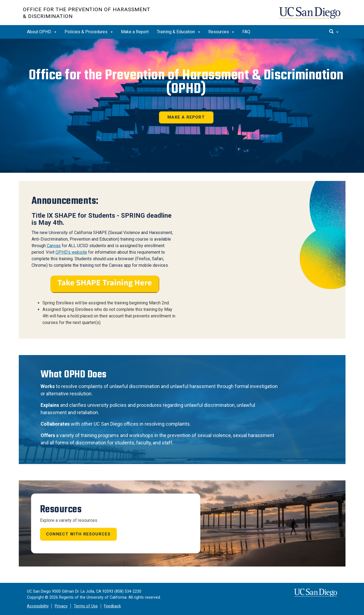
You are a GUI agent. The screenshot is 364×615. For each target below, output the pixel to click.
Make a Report (135, 32)
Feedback (112, 606)
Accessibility (38, 606)
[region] (182, 106)
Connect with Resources (78, 534)
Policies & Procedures (89, 32)
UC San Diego (310, 15)
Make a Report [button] (186, 117)
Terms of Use (86, 606)
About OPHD (42, 32)
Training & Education (178, 32)
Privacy (61, 606)
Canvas (54, 246)
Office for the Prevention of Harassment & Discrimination (87, 13)
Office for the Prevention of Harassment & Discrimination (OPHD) (186, 82)
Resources (221, 32)
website (79, 252)
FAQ (246, 32)
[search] (334, 32)
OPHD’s (63, 252)
